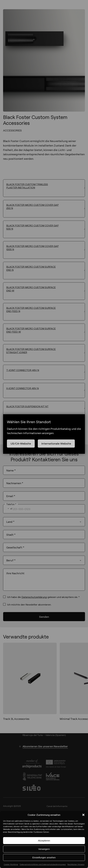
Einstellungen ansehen (44, 857)
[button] (83, 815)
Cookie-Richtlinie (11, 864)
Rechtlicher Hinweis (76, 864)
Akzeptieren (44, 841)
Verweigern (44, 849)
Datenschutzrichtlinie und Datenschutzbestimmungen (43, 864)
